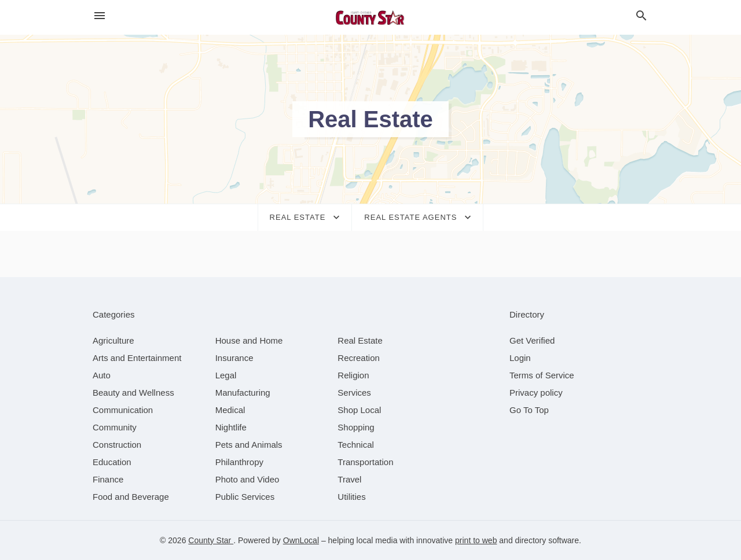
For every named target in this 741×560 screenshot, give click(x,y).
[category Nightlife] (231, 427)
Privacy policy (536, 393)
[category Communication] (123, 410)
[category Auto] (102, 375)
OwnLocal (301, 540)
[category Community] (115, 427)
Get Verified (532, 340)
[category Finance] (108, 479)
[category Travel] (349, 479)
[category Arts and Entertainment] (137, 358)
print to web (476, 540)
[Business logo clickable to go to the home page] (370, 17)
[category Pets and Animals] (249, 445)
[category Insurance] (234, 358)
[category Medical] (230, 410)
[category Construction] (117, 445)
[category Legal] (226, 375)
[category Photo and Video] (247, 479)
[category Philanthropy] (239, 462)
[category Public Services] (245, 497)
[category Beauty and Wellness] (133, 393)
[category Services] (354, 393)
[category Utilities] (351, 497)
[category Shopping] (356, 427)
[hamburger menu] (100, 16)
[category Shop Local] (359, 410)
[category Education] (112, 462)
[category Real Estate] (360, 340)
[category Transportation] (365, 462)
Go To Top (529, 410)
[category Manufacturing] (243, 393)
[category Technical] (356, 445)
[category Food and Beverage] (131, 497)
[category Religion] (353, 375)
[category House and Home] (249, 340)
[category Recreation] (359, 358)
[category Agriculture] (113, 340)
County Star (211, 540)
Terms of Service (542, 375)
